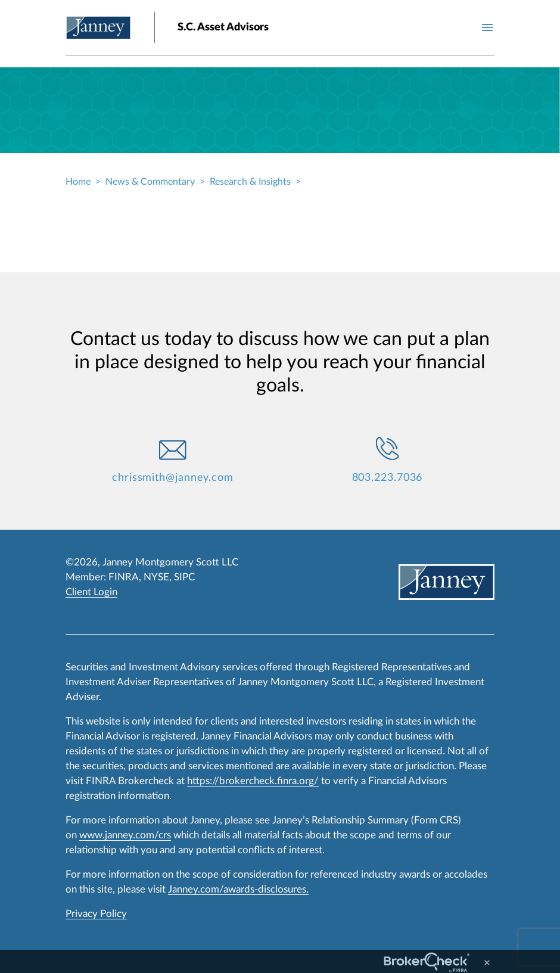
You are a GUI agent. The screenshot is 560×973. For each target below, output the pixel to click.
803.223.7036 (388, 478)
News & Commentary (150, 182)
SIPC (184, 577)
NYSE (156, 577)
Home (78, 182)
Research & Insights (250, 182)
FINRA (124, 577)
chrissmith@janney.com (173, 478)
